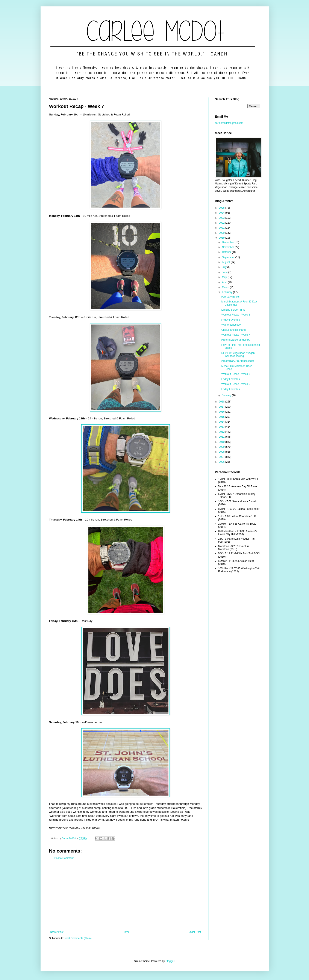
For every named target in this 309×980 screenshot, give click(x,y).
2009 (222, 447)
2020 (222, 233)
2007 (222, 457)
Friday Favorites (230, 320)
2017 (222, 407)
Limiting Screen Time (233, 310)
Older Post (195, 932)
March (226, 287)
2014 (222, 422)
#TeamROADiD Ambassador (238, 361)
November (228, 247)
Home (126, 932)
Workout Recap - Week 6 (236, 374)
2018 (222, 402)
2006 (222, 462)
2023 (222, 218)
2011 (222, 437)
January (227, 395)
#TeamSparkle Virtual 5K (235, 340)
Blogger (170, 961)
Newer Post (57, 932)
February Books (230, 297)
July (225, 267)
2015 (222, 417)
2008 (222, 452)
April (225, 282)
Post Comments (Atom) (78, 938)
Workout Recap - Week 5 (236, 384)
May (225, 277)
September (229, 257)
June (225, 272)
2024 (222, 213)
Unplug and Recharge (234, 330)
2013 (222, 427)
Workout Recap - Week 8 (236, 315)
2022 (222, 223)
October (227, 252)
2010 (222, 442)
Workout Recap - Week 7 (236, 335)
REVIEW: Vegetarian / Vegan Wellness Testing (238, 355)
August (226, 262)
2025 (222, 208)
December (228, 242)
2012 (222, 432)
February (227, 292)
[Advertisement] (126, 895)
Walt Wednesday (231, 325)
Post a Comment (64, 858)
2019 (222, 238)
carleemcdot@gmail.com (229, 123)
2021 (222, 228)
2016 (222, 412)
